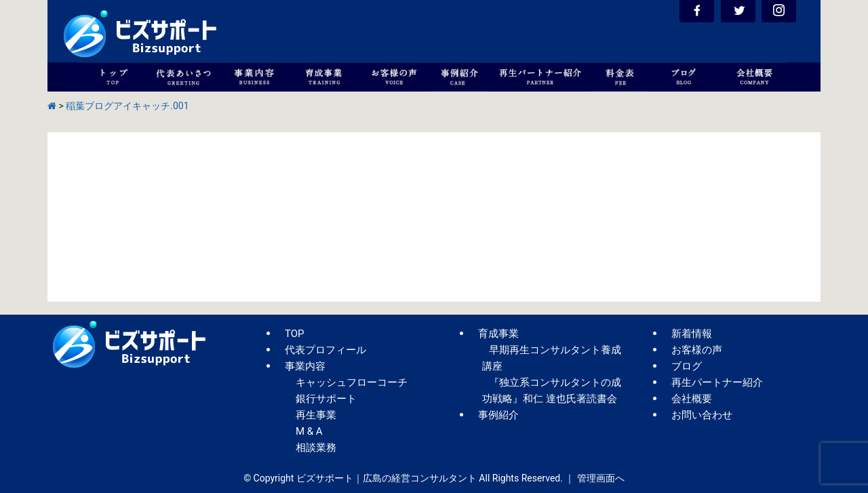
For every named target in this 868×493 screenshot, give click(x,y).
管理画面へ (601, 478)
